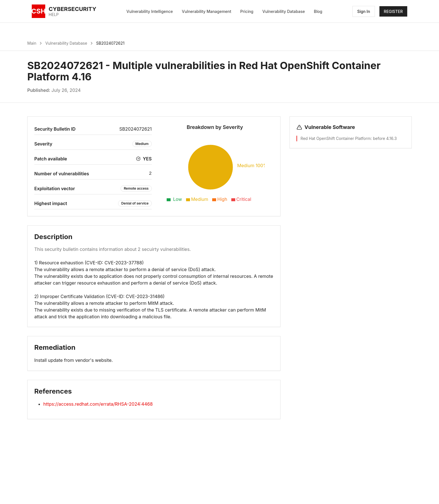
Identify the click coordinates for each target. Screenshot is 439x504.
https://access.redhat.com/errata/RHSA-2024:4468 (98, 404)
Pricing (247, 11)
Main (32, 43)
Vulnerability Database (284, 11)
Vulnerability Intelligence (150, 11)
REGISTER (393, 11)
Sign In (364, 11)
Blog (318, 11)
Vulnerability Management (207, 11)
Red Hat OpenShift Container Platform (336, 138)
